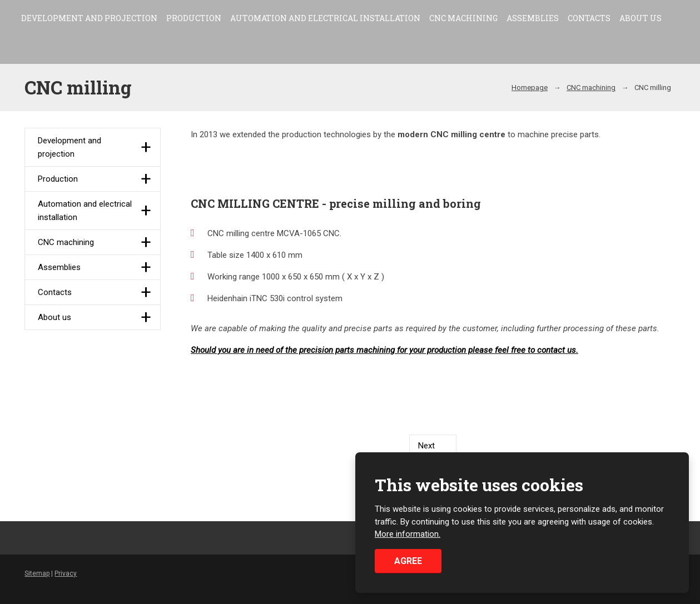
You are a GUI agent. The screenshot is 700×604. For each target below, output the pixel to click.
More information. (408, 535)
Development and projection (89, 18)
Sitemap (37, 573)
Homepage (530, 88)
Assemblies (533, 18)
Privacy (66, 573)
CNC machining (463, 18)
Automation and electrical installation (325, 18)
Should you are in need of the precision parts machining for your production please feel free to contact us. (384, 350)
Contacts (589, 18)
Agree (408, 561)
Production (194, 18)
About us (641, 18)
